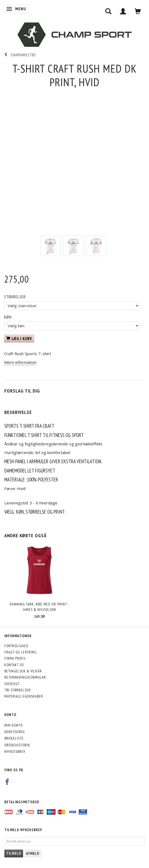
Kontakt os (14, 665)
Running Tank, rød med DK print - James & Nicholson (40, 607)
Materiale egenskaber (24, 696)
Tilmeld (14, 854)
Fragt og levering (20, 652)
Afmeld (33, 854)
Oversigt (12, 684)
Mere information (20, 362)
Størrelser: (15, 297)
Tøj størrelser (18, 690)
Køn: (8, 317)
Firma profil (15, 658)
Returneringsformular (25, 677)
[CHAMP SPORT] (74, 35)
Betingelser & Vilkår (23, 671)
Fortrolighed (16, 646)
